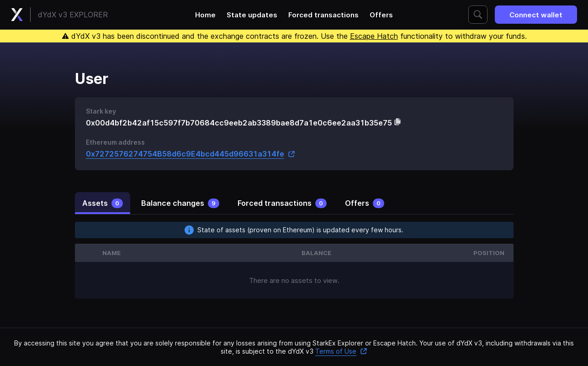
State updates (252, 15)
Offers (381, 15)
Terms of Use (341, 351)
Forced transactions (323, 15)
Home (205, 15)
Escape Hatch (374, 36)
